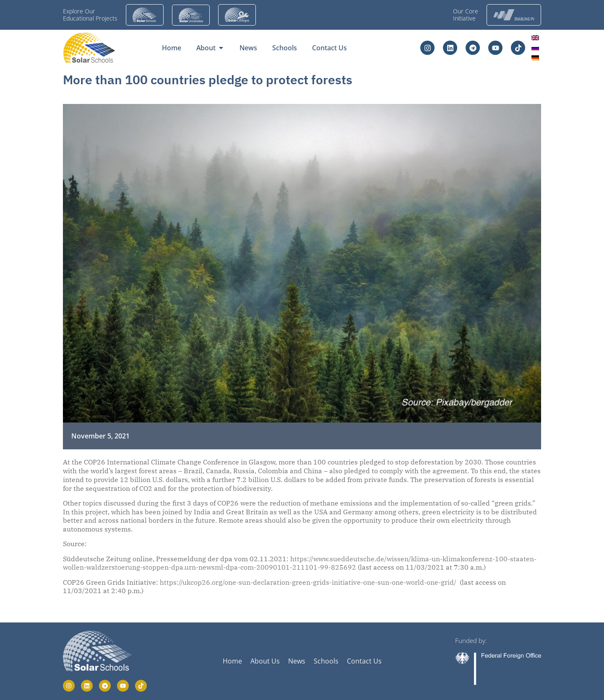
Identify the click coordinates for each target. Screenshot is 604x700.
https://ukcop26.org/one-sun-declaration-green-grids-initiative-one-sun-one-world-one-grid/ (308, 582)
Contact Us (364, 661)
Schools (326, 661)
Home (232, 661)
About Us (265, 661)
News (297, 661)
